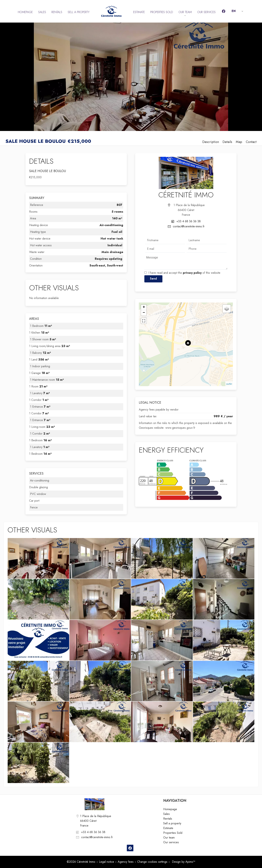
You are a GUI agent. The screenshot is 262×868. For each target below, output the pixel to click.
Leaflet (229, 384)
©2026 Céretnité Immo (81, 862)
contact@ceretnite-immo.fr (189, 226)
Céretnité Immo (186, 195)
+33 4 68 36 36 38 (189, 221)
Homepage (111, 11)
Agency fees (126, 862)
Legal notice (107, 862)
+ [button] (144, 307)
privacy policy (192, 273)
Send (153, 279)
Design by (183, 862)
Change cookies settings (152, 862)
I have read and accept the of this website (184, 273)
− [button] (144, 313)
